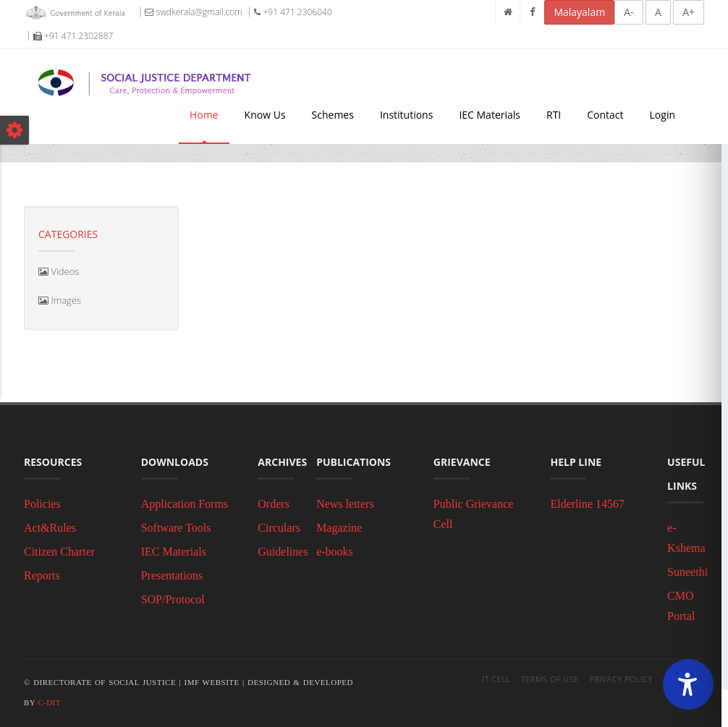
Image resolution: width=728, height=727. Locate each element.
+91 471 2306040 (293, 12)
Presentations (172, 575)
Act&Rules (50, 528)
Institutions (406, 115)
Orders (274, 504)
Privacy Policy (621, 679)
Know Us (265, 115)
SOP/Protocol (173, 599)
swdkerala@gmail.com (193, 12)
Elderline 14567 (587, 504)
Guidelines (283, 552)
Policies (42, 504)
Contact (605, 115)
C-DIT (49, 702)
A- (628, 12)
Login (663, 115)
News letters (345, 504)
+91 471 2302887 (73, 36)
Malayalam (579, 12)
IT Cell (496, 679)
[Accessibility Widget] (688, 684)
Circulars (279, 528)
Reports (42, 575)
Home (204, 115)
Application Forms (185, 504)
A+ (689, 12)
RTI (554, 115)
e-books (335, 552)
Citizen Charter (59, 552)
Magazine (339, 528)
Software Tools (176, 528)
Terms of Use (550, 679)
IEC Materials (490, 115)
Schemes (333, 115)
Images (60, 300)
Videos (59, 271)
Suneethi (687, 572)
